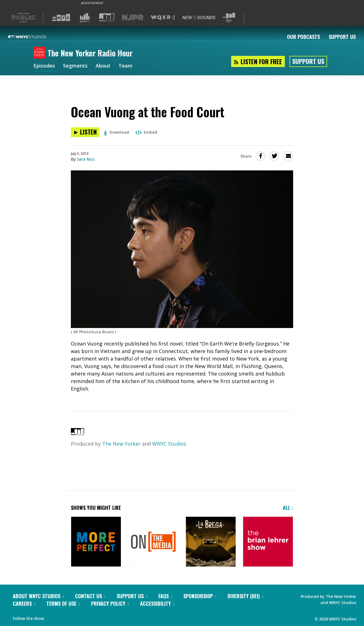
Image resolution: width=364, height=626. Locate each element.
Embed (146, 132)
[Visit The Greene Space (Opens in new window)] (229, 18)
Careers (24, 603)
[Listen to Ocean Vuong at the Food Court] (85, 132)
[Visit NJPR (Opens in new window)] (133, 18)
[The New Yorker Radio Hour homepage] (40, 53)
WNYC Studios (169, 444)
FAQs (165, 596)
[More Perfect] (96, 542)
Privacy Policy (110, 603)
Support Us (342, 37)
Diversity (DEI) (245, 596)
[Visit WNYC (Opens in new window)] (61, 18)
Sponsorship (200, 596)
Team (125, 66)
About (103, 66)
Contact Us (90, 596)
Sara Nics (86, 159)
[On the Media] (153, 542)
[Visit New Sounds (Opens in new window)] (199, 18)
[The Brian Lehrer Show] (268, 542)
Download (116, 132)
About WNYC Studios (38, 596)
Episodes (44, 66)
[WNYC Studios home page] (34, 37)
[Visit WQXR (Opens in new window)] (163, 18)
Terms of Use (63, 603)
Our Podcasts (303, 37)
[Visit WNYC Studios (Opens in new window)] (107, 17)
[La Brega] (211, 542)
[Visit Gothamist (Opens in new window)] (85, 18)
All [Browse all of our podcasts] (288, 508)
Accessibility (157, 603)
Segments (75, 66)
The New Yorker (121, 444)
